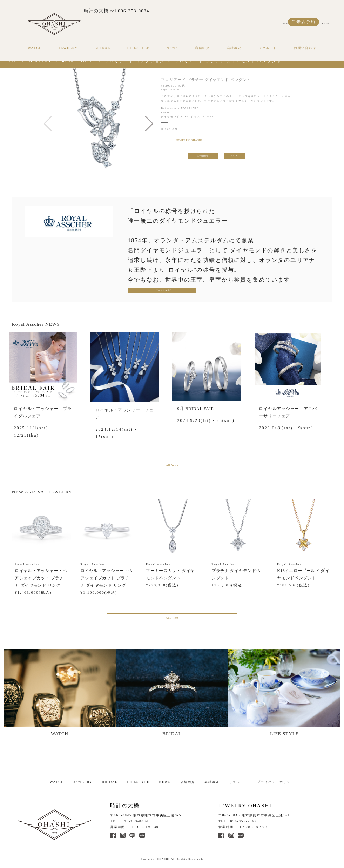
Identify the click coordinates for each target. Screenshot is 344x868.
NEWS (172, 48)
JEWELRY (68, 48)
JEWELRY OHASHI (185, 141)
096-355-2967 (244, 820)
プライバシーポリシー (276, 780)
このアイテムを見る (151, 291)
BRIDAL (103, 48)
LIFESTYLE (139, 48)
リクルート (268, 48)
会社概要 (234, 48)
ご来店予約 (303, 22)
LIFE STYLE (290, 694)
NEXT (235, 158)
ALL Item (172, 621)
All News (172, 467)
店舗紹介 (202, 48)
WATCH (35, 48)
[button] (149, 124)
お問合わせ (203, 158)
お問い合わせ (305, 48)
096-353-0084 (135, 820)
